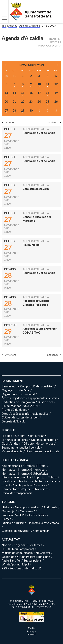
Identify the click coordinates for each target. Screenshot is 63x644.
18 (47, 93)
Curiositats (52, 451)
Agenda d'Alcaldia (30, 25)
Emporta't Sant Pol (14, 515)
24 (39, 101)
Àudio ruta (50, 507)
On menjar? (9, 511)
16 (31, 93)
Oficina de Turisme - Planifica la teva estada (30, 523)
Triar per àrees (55, 40)
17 (39, 93)
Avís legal (32, 631)
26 (56, 101)
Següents (54, 122)
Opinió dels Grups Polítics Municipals (26, 557)
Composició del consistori (37, 386)
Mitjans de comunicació (17, 553)
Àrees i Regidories (14, 398)
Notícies (7, 545)
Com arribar (41, 531)
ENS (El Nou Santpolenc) (18, 549)
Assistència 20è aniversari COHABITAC (40, 331)
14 (14, 93)
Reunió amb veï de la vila (39, 133)
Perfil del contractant (16, 481)
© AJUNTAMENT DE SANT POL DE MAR (32, 601)
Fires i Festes (38, 515)
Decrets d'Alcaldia (14, 421)
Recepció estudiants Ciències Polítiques (36, 302)
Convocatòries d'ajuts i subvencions (25, 489)
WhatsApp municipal (15, 564)
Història (7, 507)
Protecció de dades (14, 410)
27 (6, 110)
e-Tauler (53, 481)
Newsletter (43, 553)
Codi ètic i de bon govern (18, 402)
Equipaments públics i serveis (21, 447)
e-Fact (6, 485)
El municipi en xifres (15, 440)
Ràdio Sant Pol (11, 560)
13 (6, 93)
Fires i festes (34, 451)
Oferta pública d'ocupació (30, 485)
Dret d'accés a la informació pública (25, 414)
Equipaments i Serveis (43, 398)
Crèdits (32, 628)
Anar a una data (50, 45)
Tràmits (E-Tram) (36, 466)
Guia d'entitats (11, 443)
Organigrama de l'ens (16, 390)
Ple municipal (31, 245)
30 (31, 110)
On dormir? (27, 511)
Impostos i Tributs (45, 477)
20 (6, 101)
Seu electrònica (12, 466)
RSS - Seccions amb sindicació (21, 568)
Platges (6, 519)
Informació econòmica (16, 477)
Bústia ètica (46, 402)
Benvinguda (9, 386)
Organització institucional (18, 394)
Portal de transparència (17, 493)
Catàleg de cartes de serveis (20, 417)
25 (47, 101)
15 (23, 93)
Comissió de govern (36, 189)
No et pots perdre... (28, 507)
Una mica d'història (44, 440)
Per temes (35, 545)
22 (23, 101)
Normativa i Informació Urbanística (25, 473)
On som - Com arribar (30, 436)
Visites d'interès (12, 451)
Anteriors (9, 122)
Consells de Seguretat (16, 531)
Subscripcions (33, 560)
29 (23, 110)
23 (31, 101)
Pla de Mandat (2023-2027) (20, 406)
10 (39, 84)
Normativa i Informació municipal (23, 469)
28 (14, 110)
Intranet (32, 634)
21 (14, 101)
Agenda (13, 25)
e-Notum (38, 481)
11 (47, 84)
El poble (7, 436)
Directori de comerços (39, 443)
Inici (4, 25)
